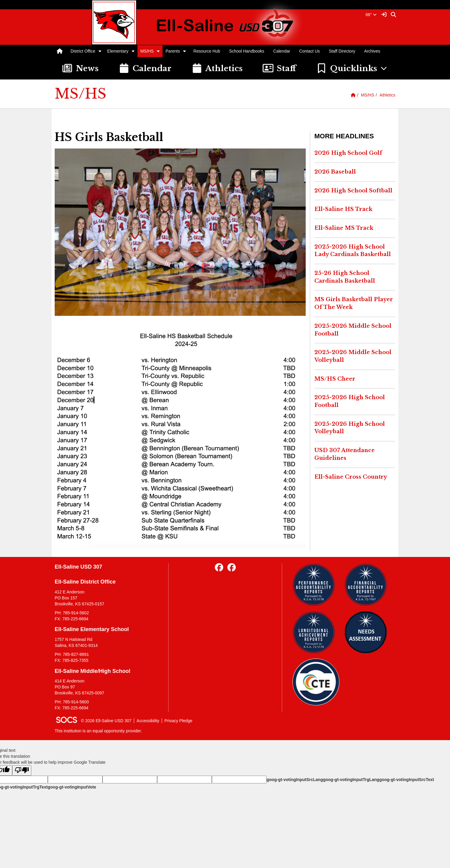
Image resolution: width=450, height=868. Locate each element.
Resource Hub (207, 51)
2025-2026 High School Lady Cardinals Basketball (353, 251)
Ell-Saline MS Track (344, 228)
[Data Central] (316, 682)
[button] (100, 51)
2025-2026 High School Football (350, 401)
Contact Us (309, 51)
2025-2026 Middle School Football (353, 330)
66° (371, 15)
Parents (173, 51)
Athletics (387, 95)
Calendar (282, 51)
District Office (83, 51)
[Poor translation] (22, 770)
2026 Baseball (335, 172)
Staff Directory (342, 51)
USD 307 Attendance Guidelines (345, 454)
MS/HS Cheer (335, 379)
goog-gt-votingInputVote (72, 787)
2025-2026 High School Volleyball (350, 428)
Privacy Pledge (178, 721)
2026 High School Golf (348, 153)
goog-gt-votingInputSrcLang (295, 780)
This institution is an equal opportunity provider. (98, 731)
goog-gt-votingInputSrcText (407, 780)
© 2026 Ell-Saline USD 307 (106, 721)
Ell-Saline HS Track (343, 209)
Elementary (118, 51)
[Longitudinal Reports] (316, 632)
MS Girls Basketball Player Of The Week (354, 303)
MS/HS (147, 51)
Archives (372, 51)
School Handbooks (247, 51)
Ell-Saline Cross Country (351, 477)
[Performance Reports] (316, 585)
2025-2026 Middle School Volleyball (353, 356)
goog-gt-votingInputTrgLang (351, 780)
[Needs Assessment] (368, 632)
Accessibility (148, 721)
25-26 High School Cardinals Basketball (345, 277)
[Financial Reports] (368, 585)
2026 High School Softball (353, 191)
